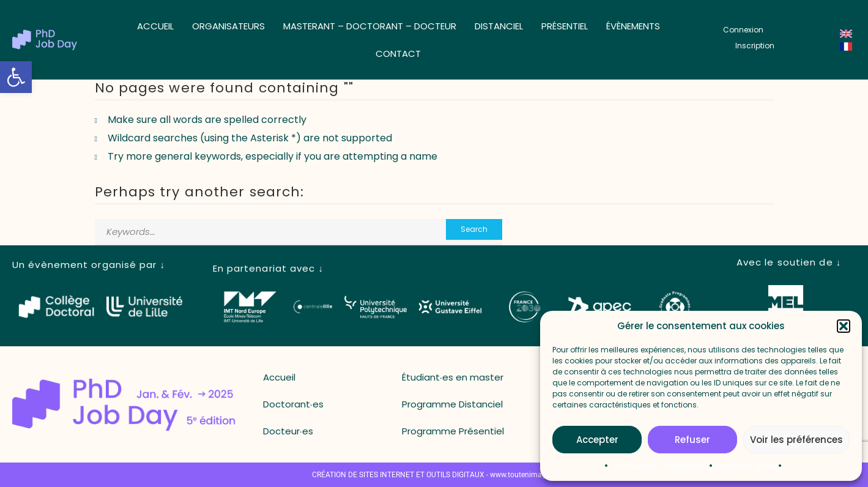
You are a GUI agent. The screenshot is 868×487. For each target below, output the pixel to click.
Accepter (597, 440)
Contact (398, 54)
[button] (16, 77)
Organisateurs (228, 26)
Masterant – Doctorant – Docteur (370, 26)
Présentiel (565, 26)
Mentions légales (750, 465)
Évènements (633, 26)
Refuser (692, 440)
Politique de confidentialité (663, 465)
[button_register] (755, 46)
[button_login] (743, 30)
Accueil (155, 26)
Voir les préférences (796, 440)
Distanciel (499, 26)
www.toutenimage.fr (523, 475)
